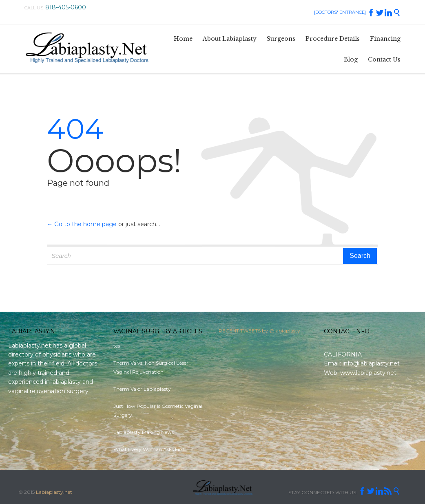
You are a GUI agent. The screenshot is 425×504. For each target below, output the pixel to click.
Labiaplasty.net (54, 492)
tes (117, 346)
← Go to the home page (82, 224)
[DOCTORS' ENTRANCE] (340, 12)
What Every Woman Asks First (149, 449)
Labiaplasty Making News (144, 432)
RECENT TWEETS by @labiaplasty (259, 333)
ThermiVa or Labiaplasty (142, 389)
